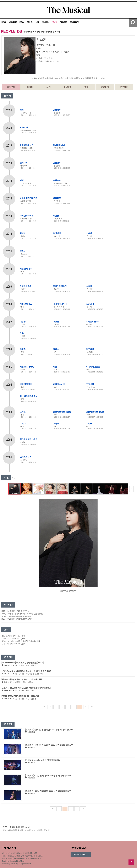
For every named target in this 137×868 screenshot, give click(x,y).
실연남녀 (90, 304)
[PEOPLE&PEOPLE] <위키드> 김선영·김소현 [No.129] (23, 663)
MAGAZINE (13, 22)
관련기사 (105, 87)
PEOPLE (54, 22)
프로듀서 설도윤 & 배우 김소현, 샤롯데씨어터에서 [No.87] (26, 688)
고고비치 (90, 384)
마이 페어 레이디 (60, 304)
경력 (86, 87)
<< (44, 707)
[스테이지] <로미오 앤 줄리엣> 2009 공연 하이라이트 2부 (49, 745)
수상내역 (67, 87)
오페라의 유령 (26, 286)
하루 (22, 333)
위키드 (23, 233)
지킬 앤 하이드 (26, 269)
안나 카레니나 (59, 145)
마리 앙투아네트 (26, 145)
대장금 (23, 321)
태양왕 (56, 216)
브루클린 (90, 349)
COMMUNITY (76, 22)
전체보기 (11, 87)
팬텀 (22, 110)
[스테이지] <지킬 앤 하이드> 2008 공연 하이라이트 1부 (48, 776)
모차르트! (24, 127)
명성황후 (57, 110)
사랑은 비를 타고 (93, 321)
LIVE (38, 22)
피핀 (55, 367)
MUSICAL (45, 22)
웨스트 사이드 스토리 (29, 439)
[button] (131, 489)
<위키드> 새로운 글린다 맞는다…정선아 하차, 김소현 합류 (26, 671)
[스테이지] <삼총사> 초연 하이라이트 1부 (43, 760)
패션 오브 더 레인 (27, 367)
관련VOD (124, 87)
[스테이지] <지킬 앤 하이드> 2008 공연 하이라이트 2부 (48, 791)
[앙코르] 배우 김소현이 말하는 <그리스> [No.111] (22, 679)
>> (92, 707)
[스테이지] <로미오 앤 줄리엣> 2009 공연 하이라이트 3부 (49, 730)
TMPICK (30, 22)
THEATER (64, 22)
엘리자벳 (23, 163)
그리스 (23, 349)
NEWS (4, 22)
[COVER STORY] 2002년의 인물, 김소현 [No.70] (20, 696)
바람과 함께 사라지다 (29, 198)
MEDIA (22, 22)
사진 (48, 87)
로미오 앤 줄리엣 (60, 286)
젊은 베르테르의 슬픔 (29, 396)
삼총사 (89, 233)
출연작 (30, 87)
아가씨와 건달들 (93, 367)
